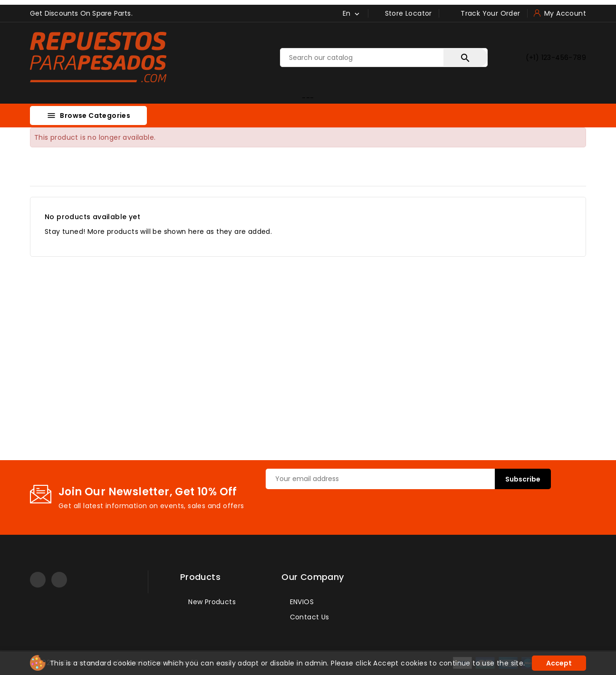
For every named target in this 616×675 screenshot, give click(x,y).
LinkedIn (59, 580)
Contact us (308, 617)
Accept (559, 663)
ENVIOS (301, 602)
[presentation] (338, 508)
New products (211, 602)
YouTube (38, 580)
